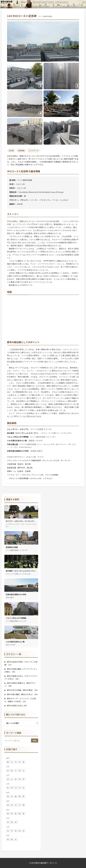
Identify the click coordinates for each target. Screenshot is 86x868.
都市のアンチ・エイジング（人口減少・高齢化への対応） (20, 700)
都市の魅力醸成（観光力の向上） (22, 694)
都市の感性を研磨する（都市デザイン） (20, 684)
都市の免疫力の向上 (17, 706)
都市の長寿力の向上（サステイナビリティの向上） (21, 677)
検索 (35, 741)
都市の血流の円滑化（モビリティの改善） (21, 663)
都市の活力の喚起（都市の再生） (22, 690)
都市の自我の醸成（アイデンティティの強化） (21, 670)
